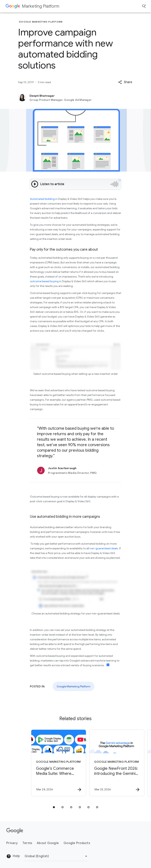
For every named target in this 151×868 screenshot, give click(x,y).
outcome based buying (44, 281)
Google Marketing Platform (74, 686)
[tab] (54, 807)
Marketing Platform (41, 6)
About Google (48, 843)
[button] (125, 82)
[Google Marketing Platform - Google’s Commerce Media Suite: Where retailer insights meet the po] (46, 763)
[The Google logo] (15, 831)
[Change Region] (57, 856)
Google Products (77, 843)
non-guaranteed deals (104, 548)
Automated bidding (42, 199)
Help (13, 856)
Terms (27, 843)
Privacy (12, 843)
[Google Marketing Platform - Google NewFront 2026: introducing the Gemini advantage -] (104, 763)
